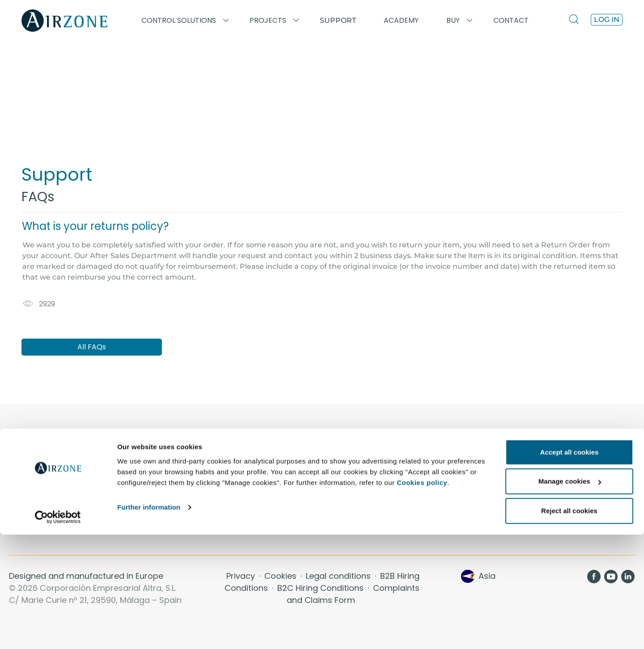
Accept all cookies (570, 566)
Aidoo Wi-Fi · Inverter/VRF (56, 485)
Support (338, 20)
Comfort (346, 496)
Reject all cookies (569, 625)
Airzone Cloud (517, 474)
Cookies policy (422, 597)
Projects (185, 474)
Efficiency (349, 517)
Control (345, 507)
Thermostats (515, 464)
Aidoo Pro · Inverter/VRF (53, 464)
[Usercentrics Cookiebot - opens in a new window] (58, 632)
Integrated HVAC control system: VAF (77, 496)
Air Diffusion (514, 485)
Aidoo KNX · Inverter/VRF (54, 474)
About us (347, 464)
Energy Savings (359, 485)
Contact (346, 474)
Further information (149, 621)
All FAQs (92, 347)
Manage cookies (570, 596)
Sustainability (356, 528)
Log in (607, 19)
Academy (187, 464)
